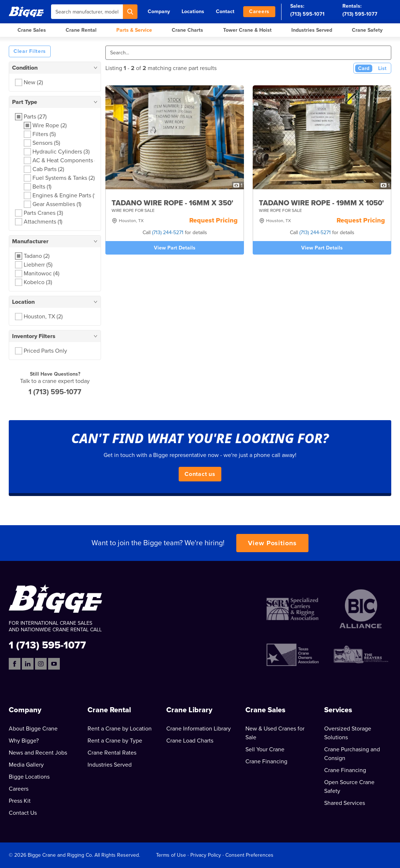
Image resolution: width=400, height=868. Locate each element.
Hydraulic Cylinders (61, 152)
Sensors (46, 143)
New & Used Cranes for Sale (275, 733)
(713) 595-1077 (360, 14)
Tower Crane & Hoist (247, 30)
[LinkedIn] (28, 664)
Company (159, 11)
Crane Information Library (199, 729)
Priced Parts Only (45, 351)
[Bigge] (26, 11)
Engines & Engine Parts (65, 195)
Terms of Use (171, 855)
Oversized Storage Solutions (348, 733)
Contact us (200, 474)
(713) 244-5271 (168, 232)
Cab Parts (48, 169)
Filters (44, 134)
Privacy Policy (206, 855)
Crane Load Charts (190, 741)
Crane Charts (187, 30)
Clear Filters (30, 51)
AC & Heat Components (67, 160)
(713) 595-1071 (307, 14)
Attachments (43, 222)
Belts (42, 187)
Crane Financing (266, 762)
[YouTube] (54, 664)
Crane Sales (32, 30)
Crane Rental (81, 30)
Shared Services (345, 803)
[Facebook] (15, 664)
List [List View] (382, 68)
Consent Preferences (249, 855)
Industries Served (312, 30)
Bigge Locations (29, 777)
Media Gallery (26, 765)
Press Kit (20, 801)
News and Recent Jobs (38, 753)
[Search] (130, 12)
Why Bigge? (24, 741)
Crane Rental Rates (112, 753)
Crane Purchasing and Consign (352, 754)
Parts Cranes (43, 213)
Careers (259, 11)
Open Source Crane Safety (349, 787)
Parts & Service (134, 30)
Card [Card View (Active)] (364, 68)
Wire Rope (50, 125)
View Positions (272, 543)
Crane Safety (367, 30)
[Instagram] (41, 664)
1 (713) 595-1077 (55, 392)
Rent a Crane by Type (115, 741)
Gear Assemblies (57, 204)
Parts (35, 117)
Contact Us (23, 813)
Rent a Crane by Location (120, 729)
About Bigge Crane (33, 729)
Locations (193, 11)
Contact (225, 11)
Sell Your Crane (265, 749)
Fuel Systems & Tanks (64, 178)
